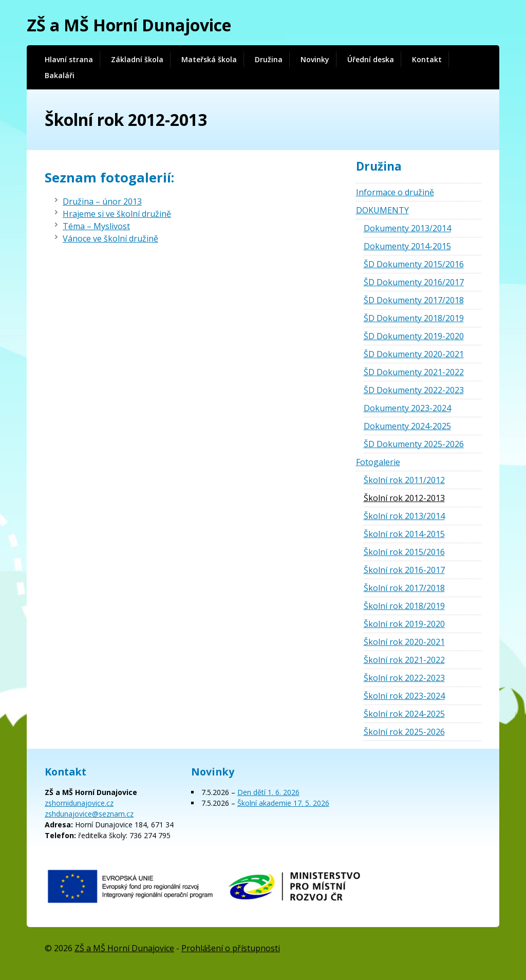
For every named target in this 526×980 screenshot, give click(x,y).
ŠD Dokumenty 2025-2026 (414, 444)
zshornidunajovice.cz (79, 803)
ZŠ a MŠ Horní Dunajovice (129, 25)
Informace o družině (395, 192)
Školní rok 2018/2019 (404, 606)
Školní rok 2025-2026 (404, 732)
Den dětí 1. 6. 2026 (268, 792)
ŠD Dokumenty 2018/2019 (414, 318)
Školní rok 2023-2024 (404, 696)
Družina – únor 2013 (102, 201)
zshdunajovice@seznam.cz (89, 814)
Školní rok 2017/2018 (404, 588)
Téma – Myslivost (96, 226)
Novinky (315, 59)
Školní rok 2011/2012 (404, 480)
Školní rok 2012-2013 (404, 498)
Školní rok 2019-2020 (404, 624)
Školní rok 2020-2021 (404, 642)
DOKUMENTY (382, 210)
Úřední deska (371, 59)
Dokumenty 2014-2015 (407, 246)
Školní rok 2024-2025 (404, 714)
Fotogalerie (378, 462)
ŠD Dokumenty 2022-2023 (414, 390)
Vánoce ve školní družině (110, 238)
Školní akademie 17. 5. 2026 (283, 803)
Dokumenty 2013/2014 (407, 228)
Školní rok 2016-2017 (404, 570)
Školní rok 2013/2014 (404, 516)
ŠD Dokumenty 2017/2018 (414, 300)
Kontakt (427, 59)
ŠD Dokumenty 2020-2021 (414, 354)
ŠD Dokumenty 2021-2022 (414, 372)
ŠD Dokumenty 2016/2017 (414, 282)
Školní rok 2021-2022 (404, 660)
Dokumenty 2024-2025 (407, 426)
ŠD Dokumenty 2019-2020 (414, 336)
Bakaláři (60, 75)
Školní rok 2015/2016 (404, 552)
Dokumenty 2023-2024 (407, 408)
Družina (269, 59)
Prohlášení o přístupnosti (231, 948)
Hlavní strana (69, 59)
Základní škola (137, 59)
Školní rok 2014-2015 (404, 534)
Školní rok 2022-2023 (404, 678)
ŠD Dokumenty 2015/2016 (414, 264)
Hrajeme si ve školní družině (117, 214)
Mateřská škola (209, 59)
